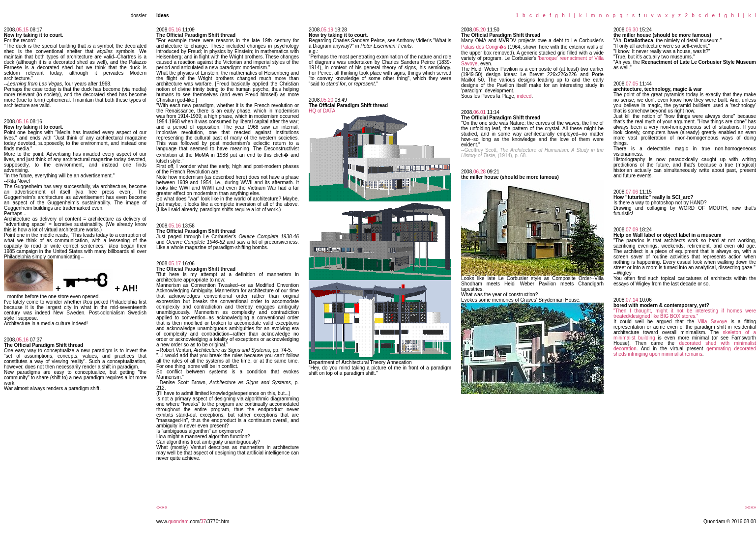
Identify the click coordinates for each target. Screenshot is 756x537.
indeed (524, 96)
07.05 (632, 84)
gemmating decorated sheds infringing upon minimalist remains (685, 351)
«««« (162, 507)
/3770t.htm (218, 522)
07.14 (632, 300)
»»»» (751, 507)
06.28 (480, 172)
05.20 (327, 100)
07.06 (632, 192)
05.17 (175, 264)
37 (203, 522)
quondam (178, 522)
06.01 (480, 112)
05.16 (22, 122)
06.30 (632, 30)
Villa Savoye (713, 322)
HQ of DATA (322, 111)
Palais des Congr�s (484, 47)
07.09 (632, 230)
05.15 (22, 30)
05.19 (327, 30)
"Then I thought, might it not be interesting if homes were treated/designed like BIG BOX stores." (685, 313)
